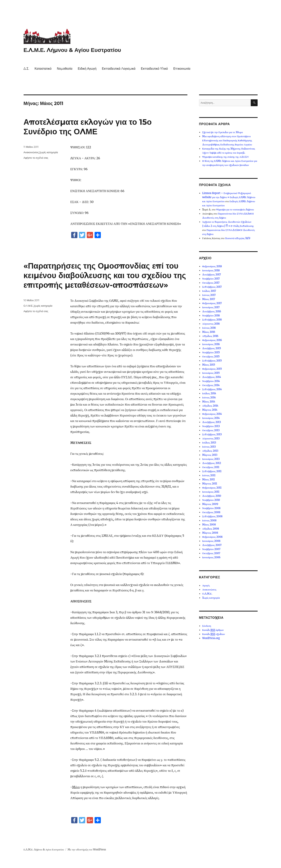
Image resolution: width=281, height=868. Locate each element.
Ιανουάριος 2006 (211, 557)
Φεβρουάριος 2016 (212, 340)
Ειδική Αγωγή (87, 69)
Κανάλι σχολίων (214, 634)
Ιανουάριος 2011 (211, 492)
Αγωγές (206, 585)
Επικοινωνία (182, 69)
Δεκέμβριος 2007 (212, 545)
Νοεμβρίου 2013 (211, 426)
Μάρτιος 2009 (210, 504)
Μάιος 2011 (209, 479)
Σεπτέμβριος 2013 (212, 434)
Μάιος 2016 (209, 332)
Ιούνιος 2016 (209, 328)
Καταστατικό (43, 69)
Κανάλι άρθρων (213, 630)
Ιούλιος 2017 (209, 291)
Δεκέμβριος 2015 (212, 348)
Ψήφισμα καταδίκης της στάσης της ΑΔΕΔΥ (226, 157)
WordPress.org (211, 638)
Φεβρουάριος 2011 (212, 488)
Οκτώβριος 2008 (211, 512)
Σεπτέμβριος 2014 (212, 389)
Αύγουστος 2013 (211, 438)
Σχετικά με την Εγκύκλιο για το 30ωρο (222, 132)
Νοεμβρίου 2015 (211, 352)
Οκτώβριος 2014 (211, 385)
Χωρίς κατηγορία (49, 152)
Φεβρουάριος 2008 (212, 537)
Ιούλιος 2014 (209, 393)
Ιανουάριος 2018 (211, 270)
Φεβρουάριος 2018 (212, 266)
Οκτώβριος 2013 (211, 430)
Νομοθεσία (65, 69)
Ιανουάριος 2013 (211, 459)
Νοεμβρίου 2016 (211, 316)
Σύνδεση (207, 626)
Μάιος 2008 (209, 525)
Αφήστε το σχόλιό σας (36, 158)
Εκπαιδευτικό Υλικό (154, 69)
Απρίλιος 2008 (211, 529)
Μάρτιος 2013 (210, 455)
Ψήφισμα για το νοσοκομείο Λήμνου (235, 210)
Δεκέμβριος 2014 (212, 377)
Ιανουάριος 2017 (211, 307)
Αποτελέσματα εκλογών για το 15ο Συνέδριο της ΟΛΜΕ (88, 127)
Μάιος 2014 (209, 402)
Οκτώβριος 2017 (211, 283)
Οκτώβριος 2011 (211, 467)
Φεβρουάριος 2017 (212, 303)
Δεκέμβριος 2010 (212, 496)
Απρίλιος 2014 (210, 406)
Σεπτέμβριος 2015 (212, 361)
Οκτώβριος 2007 (211, 553)
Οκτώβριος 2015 (211, 357)
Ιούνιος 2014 (209, 397)
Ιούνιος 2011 (209, 475)
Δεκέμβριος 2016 (212, 311)
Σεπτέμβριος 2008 (212, 516)
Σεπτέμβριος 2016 (212, 320)
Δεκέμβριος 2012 (212, 463)
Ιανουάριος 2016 (211, 344)
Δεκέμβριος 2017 (212, 275)
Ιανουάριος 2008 (211, 541)
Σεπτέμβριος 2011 (212, 471)
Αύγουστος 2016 (211, 324)
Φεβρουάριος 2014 (212, 414)
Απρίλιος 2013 (210, 451)
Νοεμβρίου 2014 (211, 381)
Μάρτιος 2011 (210, 484)
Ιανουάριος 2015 (211, 373)
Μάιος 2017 (209, 299)
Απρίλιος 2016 (210, 336)
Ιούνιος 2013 (209, 447)
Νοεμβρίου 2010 (211, 500)
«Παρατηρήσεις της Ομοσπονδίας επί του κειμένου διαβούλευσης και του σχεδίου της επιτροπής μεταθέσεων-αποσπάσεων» (105, 275)
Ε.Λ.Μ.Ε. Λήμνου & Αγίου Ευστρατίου (72, 50)
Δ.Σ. (26, 69)
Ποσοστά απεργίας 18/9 (238, 238)
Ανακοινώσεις (31, 152)
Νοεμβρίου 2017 (211, 279)
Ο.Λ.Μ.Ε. (28, 306)
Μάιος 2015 (209, 365)
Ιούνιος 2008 (209, 520)
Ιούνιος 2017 (209, 295)
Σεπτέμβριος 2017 (212, 287)
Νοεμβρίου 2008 (211, 508)
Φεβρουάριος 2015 (212, 369)
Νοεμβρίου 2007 (211, 549)
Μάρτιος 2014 (210, 410)
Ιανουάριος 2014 (211, 418)
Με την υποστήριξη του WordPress (87, 850)
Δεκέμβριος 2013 (212, 422)
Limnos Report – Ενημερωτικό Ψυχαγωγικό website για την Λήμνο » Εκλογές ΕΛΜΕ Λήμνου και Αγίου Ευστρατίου (229, 197)
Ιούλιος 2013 (209, 443)
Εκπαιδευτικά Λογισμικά (119, 69)
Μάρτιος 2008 (210, 533)
